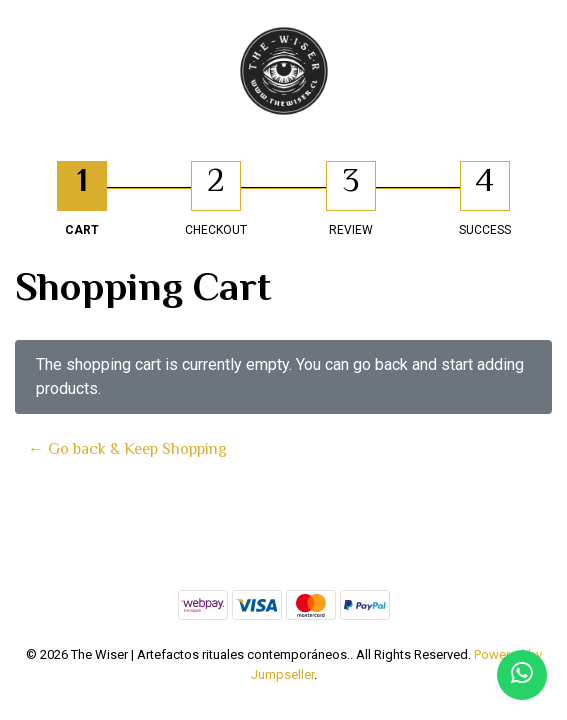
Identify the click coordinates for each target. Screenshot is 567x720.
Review (351, 230)
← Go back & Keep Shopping (127, 449)
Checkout (216, 230)
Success (485, 230)
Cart (82, 230)
